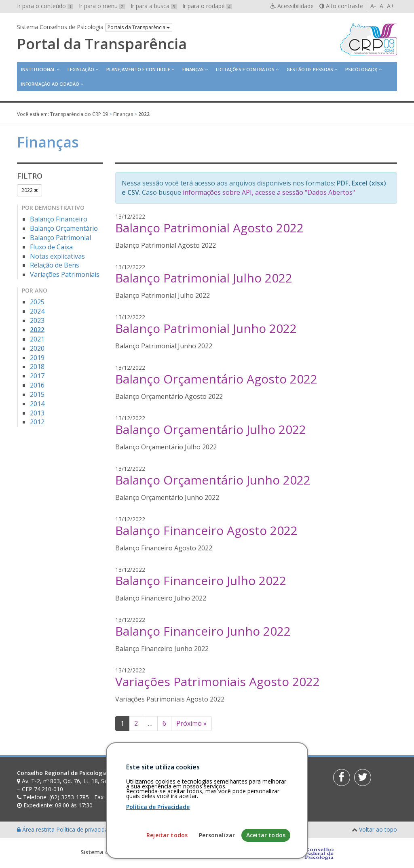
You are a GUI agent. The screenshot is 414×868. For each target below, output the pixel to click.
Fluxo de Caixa (51, 247)
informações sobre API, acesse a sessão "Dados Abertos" (269, 192)
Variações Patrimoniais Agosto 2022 (218, 682)
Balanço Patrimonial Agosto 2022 (209, 228)
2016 (37, 385)
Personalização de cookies (151, 829)
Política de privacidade (86, 829)
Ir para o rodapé (207, 6)
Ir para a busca (154, 6)
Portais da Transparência (139, 27)
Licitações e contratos (245, 69)
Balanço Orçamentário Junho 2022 (213, 480)
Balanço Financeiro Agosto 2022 (206, 530)
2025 (37, 302)
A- (373, 6)
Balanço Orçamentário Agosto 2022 (216, 379)
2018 (37, 367)
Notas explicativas (57, 256)
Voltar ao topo (378, 829)
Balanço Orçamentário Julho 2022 (211, 429)
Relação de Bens (55, 265)
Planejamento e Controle (138, 69)
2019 (37, 358)
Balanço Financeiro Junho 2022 (203, 631)
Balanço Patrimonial (60, 238)
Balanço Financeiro (59, 219)
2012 (37, 422)
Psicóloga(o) (361, 69)
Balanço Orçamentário (64, 228)
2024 (37, 311)
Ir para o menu (102, 6)
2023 (37, 320)
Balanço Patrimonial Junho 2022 (206, 328)
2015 (37, 394)
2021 (37, 339)
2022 (30, 190)
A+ (391, 6)
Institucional (38, 69)
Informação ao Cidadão (50, 84)
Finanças (193, 69)
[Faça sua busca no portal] (232, 776)
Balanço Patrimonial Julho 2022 (204, 278)
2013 (37, 413)
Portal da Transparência (102, 44)
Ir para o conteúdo (45, 6)
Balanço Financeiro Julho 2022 (201, 580)
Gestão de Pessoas (310, 69)
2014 (37, 404)
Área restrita (37, 829)
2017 (37, 376)
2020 (37, 348)
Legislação (81, 69)
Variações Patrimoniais (65, 274)
